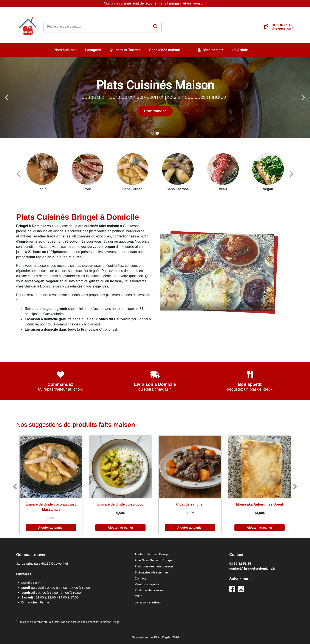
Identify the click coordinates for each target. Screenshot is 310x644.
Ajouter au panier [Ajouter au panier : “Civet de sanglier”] (190, 528)
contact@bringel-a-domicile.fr (252, 568)
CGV (138, 596)
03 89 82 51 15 (240, 563)
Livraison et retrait (148, 602)
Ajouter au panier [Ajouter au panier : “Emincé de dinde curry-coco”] (120, 528)
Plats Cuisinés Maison (155, 85)
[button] (155, 97)
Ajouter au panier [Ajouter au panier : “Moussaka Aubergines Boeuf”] (259, 528)
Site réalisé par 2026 (155, 637)
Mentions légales (147, 584)
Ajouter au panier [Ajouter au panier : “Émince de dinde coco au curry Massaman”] (51, 528)
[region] (155, 97)
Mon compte (211, 50)
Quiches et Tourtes (125, 50)
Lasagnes (93, 50)
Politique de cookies (149, 590)
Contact (140, 578)
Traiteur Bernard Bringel (152, 554)
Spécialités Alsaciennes (152, 572)
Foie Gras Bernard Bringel (153, 560)
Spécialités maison (165, 50)
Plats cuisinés (65, 50)
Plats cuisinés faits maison (154, 566)
